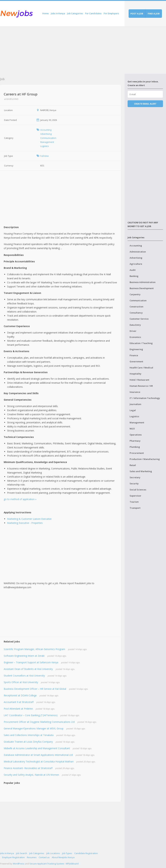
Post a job (137, 14)
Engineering (136, 349)
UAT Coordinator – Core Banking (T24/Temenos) (31, 715)
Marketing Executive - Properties (25, 523)
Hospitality (135, 374)
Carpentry (135, 294)
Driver (133, 331)
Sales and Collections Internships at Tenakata (29, 735)
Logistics (134, 416)
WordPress (19, 864)
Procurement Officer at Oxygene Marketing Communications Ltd (39, 722)
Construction (136, 307)
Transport (135, 508)
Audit (133, 270)
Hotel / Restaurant (139, 380)
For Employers (111, 13)
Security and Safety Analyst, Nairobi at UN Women (31, 775)
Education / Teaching (141, 343)
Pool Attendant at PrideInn (18, 709)
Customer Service (139, 319)
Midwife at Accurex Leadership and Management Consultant (37, 748)
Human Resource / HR (141, 386)
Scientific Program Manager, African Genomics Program (34, 649)
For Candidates (93, 13)
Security (134, 483)
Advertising (136, 258)
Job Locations (53, 853)
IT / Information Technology (145, 398)
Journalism (135, 404)
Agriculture (136, 264)
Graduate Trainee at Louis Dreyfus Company (28, 742)
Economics (135, 337)
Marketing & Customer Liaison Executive (29, 519)
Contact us (44, 857)
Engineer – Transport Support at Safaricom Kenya (31, 662)
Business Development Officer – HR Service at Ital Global (35, 689)
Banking (134, 276)
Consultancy (136, 313)
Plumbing (135, 447)
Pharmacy (135, 441)
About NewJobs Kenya (63, 857)
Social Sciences (138, 490)
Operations (136, 435)
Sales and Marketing (141, 471)
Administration (138, 252)
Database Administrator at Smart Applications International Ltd (38, 755)
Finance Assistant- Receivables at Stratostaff (28, 768)
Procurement (137, 453)
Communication (138, 300)
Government (136, 361)
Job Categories (75, 13)
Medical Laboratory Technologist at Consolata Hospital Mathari (39, 761)
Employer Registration (13, 857)
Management (137, 422)
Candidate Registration (86, 853)
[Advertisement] (62, 50)
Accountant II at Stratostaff (19, 702)
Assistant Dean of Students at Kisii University (28, 669)
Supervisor (135, 496)
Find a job (154, 14)
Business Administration (143, 282)
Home (46, 13)
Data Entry (135, 325)
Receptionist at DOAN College (20, 695)
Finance (134, 355)
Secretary (135, 477)
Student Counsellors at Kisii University (24, 676)
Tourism (134, 502)
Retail (133, 465)
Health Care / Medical (141, 368)
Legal (133, 410)
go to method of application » (20, 499)
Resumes (32, 857)
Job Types (67, 853)
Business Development (142, 288)
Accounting (136, 246)
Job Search (22, 853)
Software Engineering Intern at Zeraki (24, 656)
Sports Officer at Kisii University (21, 682)
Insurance (135, 392)
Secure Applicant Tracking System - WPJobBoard (54, 864)
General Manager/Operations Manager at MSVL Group (34, 728)
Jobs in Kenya (58, 13)
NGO (132, 429)
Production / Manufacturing (145, 459)
